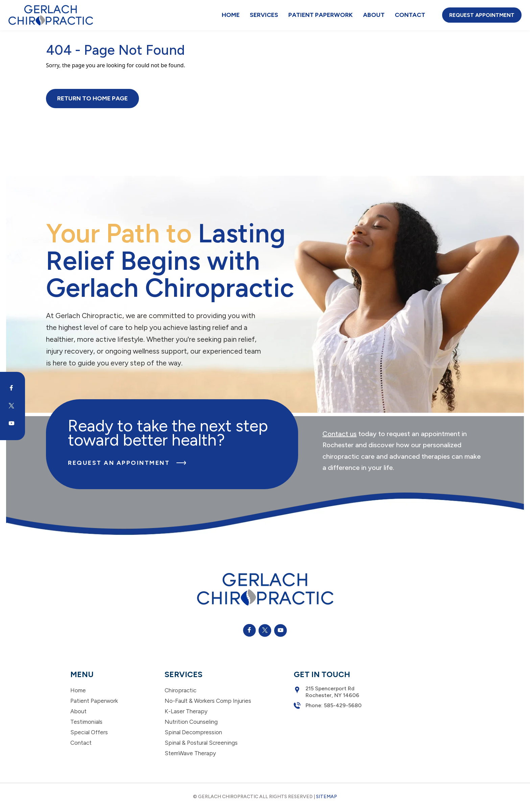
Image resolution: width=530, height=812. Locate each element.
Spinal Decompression (193, 732)
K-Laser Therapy (186, 711)
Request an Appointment (127, 463)
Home (231, 15)
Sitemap (327, 797)
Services (264, 15)
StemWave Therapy (190, 753)
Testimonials (86, 722)
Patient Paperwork (321, 15)
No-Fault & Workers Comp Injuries (208, 701)
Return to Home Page (92, 98)
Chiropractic (180, 690)
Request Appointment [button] (482, 15)
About (374, 15)
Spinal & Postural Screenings (201, 743)
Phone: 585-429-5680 (328, 706)
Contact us (340, 434)
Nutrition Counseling (191, 722)
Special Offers (89, 732)
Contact (410, 15)
